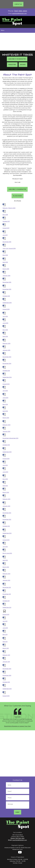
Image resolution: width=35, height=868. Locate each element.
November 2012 (7, 519)
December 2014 (7, 357)
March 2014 (6, 418)
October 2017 (6, 221)
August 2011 (6, 614)
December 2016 (7, 242)
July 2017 (5, 235)
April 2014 (5, 411)
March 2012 (6, 567)
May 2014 (5, 404)
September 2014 (7, 377)
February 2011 (6, 655)
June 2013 (5, 472)
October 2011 (6, 601)
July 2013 (5, 465)
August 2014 (6, 384)
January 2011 (6, 662)
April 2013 (5, 486)
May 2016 (5, 255)
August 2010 (6, 696)
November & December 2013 (10, 438)
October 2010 (6, 682)
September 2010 (7, 689)
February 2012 (6, 574)
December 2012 (7, 513)
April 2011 (5, 642)
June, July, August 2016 (9, 248)
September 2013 (7, 452)
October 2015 (6, 296)
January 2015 (6, 350)
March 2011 (6, 648)
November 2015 (7, 289)
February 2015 (6, 343)
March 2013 (6, 492)
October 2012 (6, 526)
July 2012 (5, 547)
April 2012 (5, 560)
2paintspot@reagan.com (19, 13)
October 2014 (6, 371)
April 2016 (5, 262)
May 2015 (5, 330)
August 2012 (6, 540)
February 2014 (6, 425)
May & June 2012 (7, 553)
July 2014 (5, 391)
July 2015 (5, 316)
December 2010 (7, 669)
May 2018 (5, 215)
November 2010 (7, 675)
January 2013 (6, 506)
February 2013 (6, 499)
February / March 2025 (9, 208)
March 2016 (6, 269)
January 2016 (6, 276)
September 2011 (7, 607)
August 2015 (6, 309)
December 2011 (7, 587)
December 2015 (7, 282)
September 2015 (7, 303)
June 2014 (5, 398)
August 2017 (6, 228)
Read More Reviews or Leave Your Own (17, 726)
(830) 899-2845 (20, 11)
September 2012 (7, 533)
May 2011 (5, 635)
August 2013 (6, 459)
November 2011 (7, 594)
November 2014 (7, 363)
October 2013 (6, 445)
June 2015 (5, 323)
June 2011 (5, 628)
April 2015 (5, 336)
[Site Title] (12, 20)
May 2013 (5, 479)
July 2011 (5, 621)
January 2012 (6, 580)
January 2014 (6, 431)
